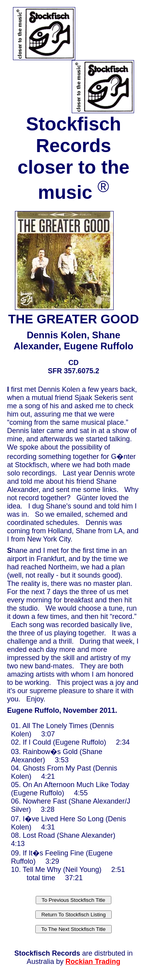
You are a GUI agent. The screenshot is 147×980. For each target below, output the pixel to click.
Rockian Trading (93, 962)
